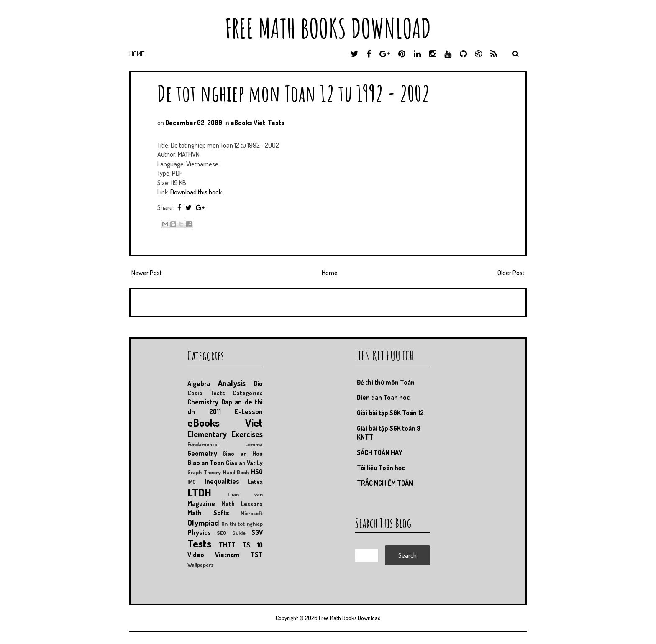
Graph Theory (204, 472)
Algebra (199, 383)
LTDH (199, 492)
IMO (192, 482)
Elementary (207, 434)
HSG (257, 472)
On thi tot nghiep (242, 524)
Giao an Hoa (243, 453)
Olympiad (203, 523)
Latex (255, 481)
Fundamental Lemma (225, 444)
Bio (258, 383)
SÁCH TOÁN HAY (380, 452)
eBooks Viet (248, 123)
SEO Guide (231, 533)
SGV (257, 532)
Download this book (196, 192)
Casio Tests (206, 393)
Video (196, 555)
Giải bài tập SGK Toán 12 (390, 413)
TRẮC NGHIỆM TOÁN (385, 483)
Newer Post (147, 273)
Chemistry (203, 402)
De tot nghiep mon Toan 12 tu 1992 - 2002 (293, 93)
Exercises (247, 434)
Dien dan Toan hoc (383, 397)
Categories (248, 393)
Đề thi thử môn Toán (386, 382)
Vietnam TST (239, 555)
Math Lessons (242, 503)
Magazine (201, 503)
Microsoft (252, 513)
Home (137, 54)
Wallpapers (200, 565)
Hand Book (236, 472)
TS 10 (252, 545)
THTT (227, 545)
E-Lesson (249, 411)
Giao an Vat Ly (245, 463)
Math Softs (208, 513)
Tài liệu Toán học (381, 468)
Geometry (202, 453)
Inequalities (222, 481)
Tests (276, 123)
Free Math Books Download (328, 28)
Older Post (511, 273)
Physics (199, 532)
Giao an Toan (206, 463)
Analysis (232, 383)
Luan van (245, 494)
